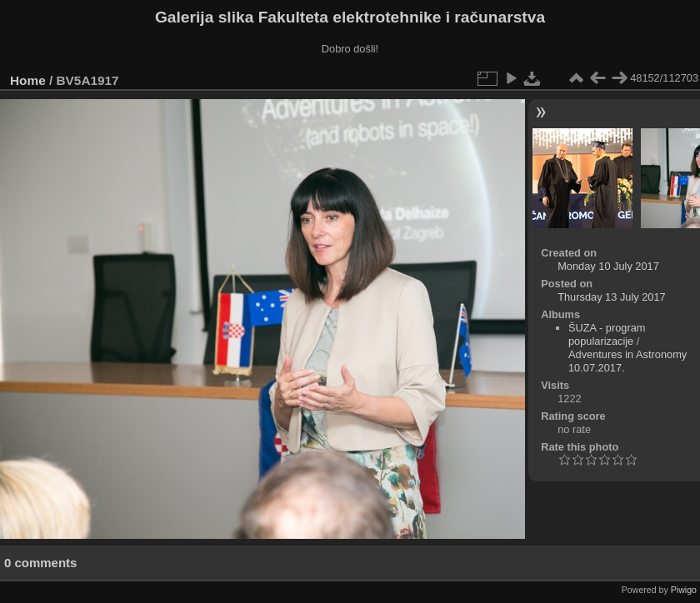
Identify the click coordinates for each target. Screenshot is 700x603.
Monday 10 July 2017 (608, 266)
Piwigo (684, 590)
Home (28, 80)
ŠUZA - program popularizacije (607, 334)
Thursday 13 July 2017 (611, 297)
